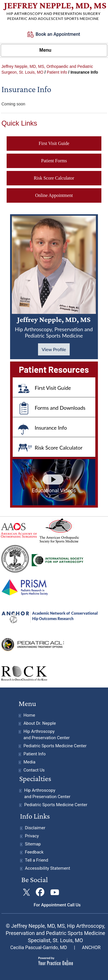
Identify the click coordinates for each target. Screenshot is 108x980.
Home (29, 715)
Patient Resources (54, 369)
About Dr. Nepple (40, 723)
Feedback (34, 852)
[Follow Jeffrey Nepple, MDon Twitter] (26, 892)
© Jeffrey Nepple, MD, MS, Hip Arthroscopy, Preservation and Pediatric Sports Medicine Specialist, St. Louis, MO (55, 933)
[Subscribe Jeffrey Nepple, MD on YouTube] (54, 892)
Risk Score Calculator (54, 178)
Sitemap (33, 844)
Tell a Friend (37, 860)
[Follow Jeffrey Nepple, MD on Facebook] (40, 892)
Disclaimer (35, 828)
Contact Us (34, 770)
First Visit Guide (54, 143)
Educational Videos (54, 490)
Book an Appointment (58, 34)
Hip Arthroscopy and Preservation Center (47, 735)
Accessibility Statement (48, 868)
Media (30, 762)
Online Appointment (54, 195)
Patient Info (57, 72)
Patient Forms (54, 161)
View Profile (54, 349)
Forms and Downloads (60, 408)
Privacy (32, 836)
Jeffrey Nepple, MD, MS (54, 327)
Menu (53, 51)
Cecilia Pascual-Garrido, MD (39, 948)
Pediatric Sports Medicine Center (55, 746)
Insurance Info (51, 428)
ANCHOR (91, 948)
